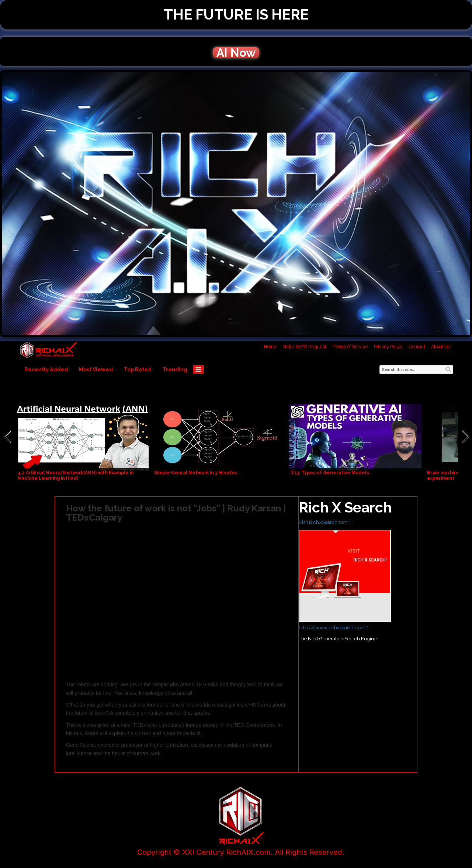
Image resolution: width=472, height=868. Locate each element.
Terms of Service (350, 347)
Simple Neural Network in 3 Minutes (196, 473)
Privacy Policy (388, 347)
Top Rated (138, 370)
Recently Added (46, 370)
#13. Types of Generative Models (330, 473)
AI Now (236, 53)
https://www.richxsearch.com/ (334, 628)
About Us (440, 347)
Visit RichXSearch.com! (324, 522)
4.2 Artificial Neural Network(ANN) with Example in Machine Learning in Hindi (76, 475)
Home (270, 347)
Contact (417, 347)
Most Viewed (96, 370)
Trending (175, 370)
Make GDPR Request (304, 347)
